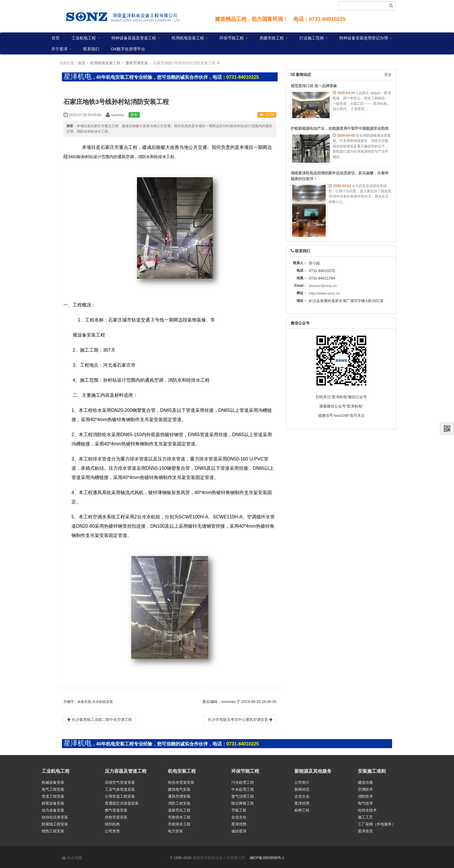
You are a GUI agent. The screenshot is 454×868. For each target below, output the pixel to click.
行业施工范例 (314, 38)
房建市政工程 (274, 38)
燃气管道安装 (116, 809)
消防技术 (365, 795)
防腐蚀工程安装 (55, 823)
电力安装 (175, 830)
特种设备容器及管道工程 (136, 38)
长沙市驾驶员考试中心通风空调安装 (240, 720)
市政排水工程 (179, 823)
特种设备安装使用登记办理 (366, 38)
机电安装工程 (182, 771)
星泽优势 (239, 823)
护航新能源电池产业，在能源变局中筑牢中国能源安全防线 (340, 128)
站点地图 (72, 856)
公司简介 (302, 781)
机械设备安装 (53, 781)
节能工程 (239, 809)
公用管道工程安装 (120, 795)
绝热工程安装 (53, 830)
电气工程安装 (53, 788)
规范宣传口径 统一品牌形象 (314, 86)
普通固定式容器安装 (122, 802)
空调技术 (365, 788)
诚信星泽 (239, 830)
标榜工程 (302, 809)
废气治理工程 (243, 795)
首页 (56, 38)
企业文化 (239, 816)
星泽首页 (365, 830)
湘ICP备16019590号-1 (267, 856)
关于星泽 (61, 49)
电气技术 (365, 802)
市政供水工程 (179, 816)
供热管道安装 (116, 816)
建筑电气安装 (179, 788)
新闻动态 (302, 788)
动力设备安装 (53, 809)
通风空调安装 (137, 63)
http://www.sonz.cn (324, 293)
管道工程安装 (53, 795)
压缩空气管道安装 (120, 781)
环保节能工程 (234, 38)
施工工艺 (365, 816)
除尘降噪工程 (243, 802)
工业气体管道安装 (120, 788)
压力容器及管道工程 (126, 771)
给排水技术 (367, 809)
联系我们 (91, 49)
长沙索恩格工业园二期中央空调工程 (100, 720)
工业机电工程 (86, 38)
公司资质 (112, 830)
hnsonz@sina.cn (323, 286)
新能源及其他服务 (313, 771)
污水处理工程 (243, 781)
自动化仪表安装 (55, 816)
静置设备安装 (53, 802)
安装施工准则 (372, 771)
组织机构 (112, 823)
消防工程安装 (179, 802)
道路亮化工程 (179, 809)
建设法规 (365, 781)
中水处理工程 (243, 788)
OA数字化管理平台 (128, 49)
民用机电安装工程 (190, 38)
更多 (388, 75)
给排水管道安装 (181, 781)
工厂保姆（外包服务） (377, 823)
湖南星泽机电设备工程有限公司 (219, 856)
